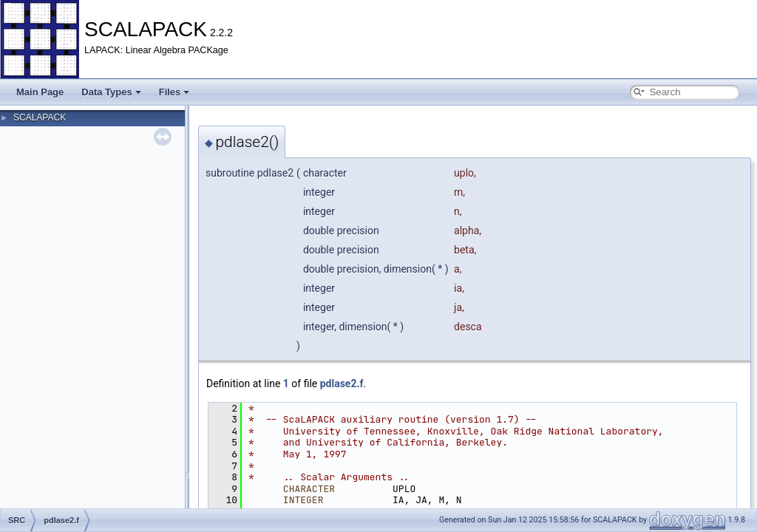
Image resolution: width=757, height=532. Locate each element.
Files (174, 92)
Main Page (40, 92)
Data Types (111, 92)
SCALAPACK (40, 117)
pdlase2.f (342, 383)
